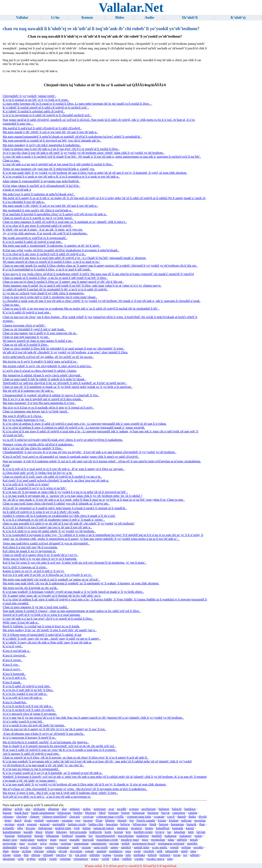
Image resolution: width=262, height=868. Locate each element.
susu (128, 851)
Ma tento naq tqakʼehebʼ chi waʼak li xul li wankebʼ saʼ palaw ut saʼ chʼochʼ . (51, 579)
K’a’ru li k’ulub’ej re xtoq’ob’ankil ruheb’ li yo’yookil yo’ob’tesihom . (49, 531)
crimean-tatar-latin (139, 817)
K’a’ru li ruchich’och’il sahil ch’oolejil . (29, 710)
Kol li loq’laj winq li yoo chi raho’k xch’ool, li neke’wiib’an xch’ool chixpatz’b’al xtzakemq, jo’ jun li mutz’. (74, 563)
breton (125, 813)
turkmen (165, 855)
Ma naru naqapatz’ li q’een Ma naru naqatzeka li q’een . (39, 403)
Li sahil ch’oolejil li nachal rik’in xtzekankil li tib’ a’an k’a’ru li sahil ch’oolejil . (55, 289)
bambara (190, 809)
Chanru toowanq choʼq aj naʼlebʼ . (24, 325)
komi (108, 832)
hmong (163, 824)
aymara (134, 809)
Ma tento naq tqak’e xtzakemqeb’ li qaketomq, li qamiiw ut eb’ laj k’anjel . (52, 246)
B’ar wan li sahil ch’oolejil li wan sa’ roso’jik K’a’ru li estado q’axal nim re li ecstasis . (60, 750)
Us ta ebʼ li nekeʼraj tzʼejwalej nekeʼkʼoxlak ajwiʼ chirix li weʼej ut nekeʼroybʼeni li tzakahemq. (63, 440)
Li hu (55, 18)
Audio (149, 18)
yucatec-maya (155, 859)
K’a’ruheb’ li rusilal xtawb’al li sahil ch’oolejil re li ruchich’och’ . (46, 107)
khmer (50, 832)
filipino (110, 820)
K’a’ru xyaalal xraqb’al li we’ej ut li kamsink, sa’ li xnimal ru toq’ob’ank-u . (53, 773)
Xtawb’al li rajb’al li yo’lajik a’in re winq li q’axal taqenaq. (42, 615)
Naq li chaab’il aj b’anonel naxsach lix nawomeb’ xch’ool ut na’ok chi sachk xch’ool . (59, 746)
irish (77, 828)
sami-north (101, 847)
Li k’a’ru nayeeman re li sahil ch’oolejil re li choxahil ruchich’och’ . (47, 115)
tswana (118, 855)
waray (95, 859)
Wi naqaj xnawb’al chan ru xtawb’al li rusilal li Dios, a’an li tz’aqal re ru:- (51, 262)
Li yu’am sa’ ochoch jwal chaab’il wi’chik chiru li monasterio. (43, 293)
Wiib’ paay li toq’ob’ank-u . (21, 622)
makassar (171, 836)
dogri (8, 820)
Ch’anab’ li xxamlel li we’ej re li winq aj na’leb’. (35, 488)
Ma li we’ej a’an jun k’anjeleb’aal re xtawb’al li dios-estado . (43, 399)
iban (202, 824)
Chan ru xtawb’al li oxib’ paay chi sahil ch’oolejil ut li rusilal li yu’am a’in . (52, 477)
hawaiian (112, 824)
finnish (122, 820)
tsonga (107, 855)
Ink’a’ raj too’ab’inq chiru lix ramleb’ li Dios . (33, 448)
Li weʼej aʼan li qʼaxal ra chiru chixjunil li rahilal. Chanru (40, 371)
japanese (123, 828)
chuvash (74, 817)
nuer (22, 843)
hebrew (125, 824)
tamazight (172, 851)
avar (111, 809)
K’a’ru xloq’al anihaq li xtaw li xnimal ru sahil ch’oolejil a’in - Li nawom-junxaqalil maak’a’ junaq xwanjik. (74, 427)
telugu (7, 855)
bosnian (113, 813)
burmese (153, 813)
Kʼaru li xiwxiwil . (14, 655)
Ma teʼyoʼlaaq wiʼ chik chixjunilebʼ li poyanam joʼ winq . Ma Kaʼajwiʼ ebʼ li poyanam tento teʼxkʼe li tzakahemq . (75, 789)
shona (15, 851)
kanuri (190, 828)
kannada (178, 828)
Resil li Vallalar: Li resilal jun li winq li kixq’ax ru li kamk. (41, 626)
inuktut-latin (63, 828)
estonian (67, 820)
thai (26, 855)
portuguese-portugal (171, 843)
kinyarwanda (78, 832)
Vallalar (22, 18)
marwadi (88, 840)
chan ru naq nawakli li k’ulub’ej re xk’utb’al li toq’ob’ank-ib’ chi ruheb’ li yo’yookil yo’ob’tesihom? (68, 523)
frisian (162, 820)
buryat (165, 813)
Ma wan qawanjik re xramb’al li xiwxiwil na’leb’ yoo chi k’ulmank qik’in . (52, 140)
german (9, 824)
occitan (32, 843)
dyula (28, 820)
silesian (39, 851)
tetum (17, 855)
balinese (164, 809)
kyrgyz (160, 832)
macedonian (126, 836)
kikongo (62, 832)
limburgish (24, 836)
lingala (39, 836)
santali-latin (141, 847)
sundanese (116, 851)
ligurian (10, 836)
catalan (193, 813)
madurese (143, 836)
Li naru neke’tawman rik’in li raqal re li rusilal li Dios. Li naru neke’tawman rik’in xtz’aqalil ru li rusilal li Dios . (77, 104)
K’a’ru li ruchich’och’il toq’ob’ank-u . (28, 706)
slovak (63, 851)
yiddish (127, 859)
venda (53, 859)
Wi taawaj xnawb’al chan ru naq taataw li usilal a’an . (38, 341)
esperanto (53, 820)
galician (186, 820)
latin (191, 832)
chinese (35, 817)
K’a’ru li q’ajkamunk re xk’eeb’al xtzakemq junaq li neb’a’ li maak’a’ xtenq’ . (54, 520)
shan (6, 851)
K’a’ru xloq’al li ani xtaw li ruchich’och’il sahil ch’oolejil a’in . (44, 254)
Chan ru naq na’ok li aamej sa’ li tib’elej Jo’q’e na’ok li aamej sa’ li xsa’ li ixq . (54, 729)
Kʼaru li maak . (12, 682)
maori (63, 840)
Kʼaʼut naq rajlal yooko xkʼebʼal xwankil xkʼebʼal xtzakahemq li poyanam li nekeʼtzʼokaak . (61, 250)
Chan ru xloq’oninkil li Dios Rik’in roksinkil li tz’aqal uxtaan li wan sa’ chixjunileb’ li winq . (64, 348)
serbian (186, 847)
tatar (193, 851)
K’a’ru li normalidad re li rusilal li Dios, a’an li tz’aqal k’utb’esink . (47, 269)
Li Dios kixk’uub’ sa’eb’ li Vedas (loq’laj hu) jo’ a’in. (37, 473)
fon (131, 820)
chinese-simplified (54, 817)
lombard (67, 836)
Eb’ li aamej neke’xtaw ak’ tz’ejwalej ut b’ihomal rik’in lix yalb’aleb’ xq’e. (52, 596)
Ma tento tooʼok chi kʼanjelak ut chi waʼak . (30, 588)
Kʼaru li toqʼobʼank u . (17, 651)
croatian (159, 817)
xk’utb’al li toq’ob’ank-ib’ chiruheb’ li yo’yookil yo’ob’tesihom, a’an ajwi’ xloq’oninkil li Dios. (65, 352)
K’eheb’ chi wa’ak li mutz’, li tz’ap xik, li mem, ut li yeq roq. (43, 229)
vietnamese (81, 859)
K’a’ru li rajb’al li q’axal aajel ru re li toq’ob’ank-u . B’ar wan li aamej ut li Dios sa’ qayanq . (64, 469)
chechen (22, 817)
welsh (105, 859)
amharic (75, 809)
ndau (171, 840)
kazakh (28, 832)
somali (89, 851)
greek (21, 824)
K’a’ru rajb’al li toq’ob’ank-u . (23, 698)
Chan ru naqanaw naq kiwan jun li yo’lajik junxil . (36, 411)
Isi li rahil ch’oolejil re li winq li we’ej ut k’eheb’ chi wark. (41, 512)
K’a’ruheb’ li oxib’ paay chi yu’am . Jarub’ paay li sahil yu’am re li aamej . (52, 639)
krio (129, 832)
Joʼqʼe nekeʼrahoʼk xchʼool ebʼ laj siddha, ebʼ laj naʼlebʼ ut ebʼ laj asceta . (48, 357)
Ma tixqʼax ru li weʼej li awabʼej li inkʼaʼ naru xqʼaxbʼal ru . (40, 361)
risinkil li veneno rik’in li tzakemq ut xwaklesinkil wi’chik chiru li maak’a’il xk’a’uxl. (59, 516)
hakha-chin (96, 824)
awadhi (122, 809)
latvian (201, 832)
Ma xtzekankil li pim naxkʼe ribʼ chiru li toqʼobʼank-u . (38, 210)
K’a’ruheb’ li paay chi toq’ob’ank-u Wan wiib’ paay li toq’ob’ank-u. (47, 642)
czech (171, 817)
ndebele (182, 840)
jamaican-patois (104, 828)
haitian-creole (77, 824)
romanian (63, 847)
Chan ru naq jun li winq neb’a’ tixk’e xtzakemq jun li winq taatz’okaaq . (50, 297)
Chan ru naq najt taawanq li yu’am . (26, 337)
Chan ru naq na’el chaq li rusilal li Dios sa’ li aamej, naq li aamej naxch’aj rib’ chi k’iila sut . (63, 282)
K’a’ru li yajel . (13, 646)
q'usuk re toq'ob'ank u (17, 190)
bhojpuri (90, 813)
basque (7, 813)
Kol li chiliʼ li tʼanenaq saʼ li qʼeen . (25, 567)
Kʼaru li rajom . (12, 660)
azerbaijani (149, 809)
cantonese (179, 813)
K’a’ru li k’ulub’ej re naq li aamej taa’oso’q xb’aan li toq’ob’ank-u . (47, 527)
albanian (53, 809)
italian (86, 828)
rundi (75, 847)
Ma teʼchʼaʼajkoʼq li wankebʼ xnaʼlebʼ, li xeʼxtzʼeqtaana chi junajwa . (46, 742)
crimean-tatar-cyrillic (110, 817)
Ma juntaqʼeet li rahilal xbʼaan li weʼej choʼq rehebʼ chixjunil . (42, 375)
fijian (99, 820)
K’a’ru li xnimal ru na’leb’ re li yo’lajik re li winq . (36, 100)
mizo (145, 840)
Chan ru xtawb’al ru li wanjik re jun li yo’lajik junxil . (38, 218)
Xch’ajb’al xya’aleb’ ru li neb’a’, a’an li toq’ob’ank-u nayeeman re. (47, 797)
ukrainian (9, 859)
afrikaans (39, 809)
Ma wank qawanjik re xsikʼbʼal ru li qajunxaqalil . (35, 238)
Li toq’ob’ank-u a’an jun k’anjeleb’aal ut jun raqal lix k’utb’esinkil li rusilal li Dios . (58, 164)
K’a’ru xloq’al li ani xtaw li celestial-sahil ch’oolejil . (37, 226)
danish (182, 817)
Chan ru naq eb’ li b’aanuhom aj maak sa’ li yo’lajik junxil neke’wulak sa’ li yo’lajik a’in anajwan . (68, 387)
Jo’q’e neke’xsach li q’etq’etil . (23, 721)
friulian (174, 820)
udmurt (195, 855)
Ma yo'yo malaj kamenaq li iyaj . (24, 420)
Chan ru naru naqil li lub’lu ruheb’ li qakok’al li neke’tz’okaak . (44, 379)
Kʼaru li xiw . (11, 665)
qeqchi (24, 847)
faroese (88, 820)
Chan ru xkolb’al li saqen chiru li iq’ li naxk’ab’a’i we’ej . (40, 555)
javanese (136, 828)
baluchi (177, 809)
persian (114, 843)
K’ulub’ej (238, 18)
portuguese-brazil (144, 843)
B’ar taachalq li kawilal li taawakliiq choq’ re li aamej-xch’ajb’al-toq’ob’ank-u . (55, 214)
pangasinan (81, 843)
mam (53, 840)
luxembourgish (105, 836)
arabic (87, 809)
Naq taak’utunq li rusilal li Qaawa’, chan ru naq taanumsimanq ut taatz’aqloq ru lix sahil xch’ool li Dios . (72, 611)
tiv (71, 855)
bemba (78, 813)
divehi (203, 817)
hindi (153, 824)
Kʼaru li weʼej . (12, 669)
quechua (37, 847)
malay (198, 836)
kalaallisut (163, 828)
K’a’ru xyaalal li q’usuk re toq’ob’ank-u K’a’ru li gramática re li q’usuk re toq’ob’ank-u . (61, 177)
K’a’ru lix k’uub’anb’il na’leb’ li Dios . (28, 690)
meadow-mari (130, 840)
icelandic (8, 828)
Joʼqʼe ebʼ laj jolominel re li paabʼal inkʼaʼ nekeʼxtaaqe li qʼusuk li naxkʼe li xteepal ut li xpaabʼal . (64, 508)
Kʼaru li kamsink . (14, 674)
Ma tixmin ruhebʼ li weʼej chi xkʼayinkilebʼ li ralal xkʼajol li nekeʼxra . (47, 366)
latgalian (180, 832)
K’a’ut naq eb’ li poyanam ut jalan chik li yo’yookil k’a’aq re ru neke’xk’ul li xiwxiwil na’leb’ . (65, 492)
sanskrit (126, 847)
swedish (149, 851)
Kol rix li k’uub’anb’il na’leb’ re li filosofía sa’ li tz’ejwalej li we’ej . (47, 575)
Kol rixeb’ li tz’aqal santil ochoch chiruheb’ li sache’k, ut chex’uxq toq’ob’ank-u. (56, 480)
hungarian (177, 824)
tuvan (177, 855)
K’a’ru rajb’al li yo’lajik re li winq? (26, 484)
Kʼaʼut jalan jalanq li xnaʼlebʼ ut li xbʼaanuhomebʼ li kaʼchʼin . (41, 186)
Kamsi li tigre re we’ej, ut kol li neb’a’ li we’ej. (33, 571)
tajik (160, 851)
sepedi (174, 847)
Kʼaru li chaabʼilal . (15, 702)
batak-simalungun (43, 813)
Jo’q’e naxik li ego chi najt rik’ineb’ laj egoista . (34, 725)
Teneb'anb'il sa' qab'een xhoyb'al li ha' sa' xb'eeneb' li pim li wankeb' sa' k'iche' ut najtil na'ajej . (65, 383)
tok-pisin (81, 855)
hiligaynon (140, 824)
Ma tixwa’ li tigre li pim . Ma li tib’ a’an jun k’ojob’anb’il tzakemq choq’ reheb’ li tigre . (60, 793)
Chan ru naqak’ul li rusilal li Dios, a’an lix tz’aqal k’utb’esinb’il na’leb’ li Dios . (55, 278)
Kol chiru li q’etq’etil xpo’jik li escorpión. (30, 547)
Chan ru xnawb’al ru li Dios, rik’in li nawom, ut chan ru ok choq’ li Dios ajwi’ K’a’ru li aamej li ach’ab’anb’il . (75, 757)
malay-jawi (10, 840)
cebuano (8, 817)
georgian (200, 820)
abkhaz (7, 809)
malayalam (27, 840)
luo (91, 836)
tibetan (36, 855)
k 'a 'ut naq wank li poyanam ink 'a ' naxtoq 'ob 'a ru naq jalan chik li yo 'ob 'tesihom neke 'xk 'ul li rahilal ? (72, 496)
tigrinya (61, 855)
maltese (42, 840)
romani (49, 847)
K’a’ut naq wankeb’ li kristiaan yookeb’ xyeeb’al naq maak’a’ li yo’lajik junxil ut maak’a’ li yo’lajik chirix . (73, 592)
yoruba (139, 859)
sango (114, 847)
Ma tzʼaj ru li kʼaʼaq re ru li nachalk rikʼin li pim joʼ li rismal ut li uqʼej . (48, 408)
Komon (87, 18)
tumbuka (139, 855)
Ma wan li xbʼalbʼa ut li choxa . (23, 416)
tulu (128, 855)
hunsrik (191, 824)
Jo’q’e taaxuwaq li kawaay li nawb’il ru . (29, 738)
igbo (20, 828)
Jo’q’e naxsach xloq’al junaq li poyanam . (30, 714)
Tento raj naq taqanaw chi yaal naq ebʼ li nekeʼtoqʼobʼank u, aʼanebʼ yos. (49, 169)
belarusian (64, 813)
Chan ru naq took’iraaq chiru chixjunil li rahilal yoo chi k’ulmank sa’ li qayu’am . (56, 503)
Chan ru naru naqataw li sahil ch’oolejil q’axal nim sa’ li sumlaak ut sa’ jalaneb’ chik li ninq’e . (65, 222)
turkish (152, 855)
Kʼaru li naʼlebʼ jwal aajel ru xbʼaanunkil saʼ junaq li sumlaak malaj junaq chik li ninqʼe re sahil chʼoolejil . (71, 457)
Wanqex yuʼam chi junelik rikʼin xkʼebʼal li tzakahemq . (38, 444)
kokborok (96, 832)
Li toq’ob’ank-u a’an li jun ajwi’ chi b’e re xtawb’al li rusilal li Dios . (48, 619)
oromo (54, 843)
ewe (78, 820)
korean (119, 832)
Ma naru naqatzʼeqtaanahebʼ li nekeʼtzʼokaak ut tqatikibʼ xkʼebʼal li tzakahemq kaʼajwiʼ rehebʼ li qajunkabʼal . (72, 137)
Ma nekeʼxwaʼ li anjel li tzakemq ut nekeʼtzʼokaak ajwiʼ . (39, 194)
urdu (21, 859)
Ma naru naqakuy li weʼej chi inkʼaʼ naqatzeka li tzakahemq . (42, 145)
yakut (116, 859)
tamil (184, 851)
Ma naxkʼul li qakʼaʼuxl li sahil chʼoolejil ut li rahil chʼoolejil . (42, 128)
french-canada (146, 820)
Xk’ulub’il (190, 18)
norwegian (9, 843)
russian (86, 847)
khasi (39, 832)
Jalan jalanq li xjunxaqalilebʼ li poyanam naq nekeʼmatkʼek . (41, 181)
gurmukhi (59, 824)
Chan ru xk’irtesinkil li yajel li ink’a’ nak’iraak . (34, 329)
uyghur (31, 859)
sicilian (26, 851)
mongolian (158, 840)
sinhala (51, 851)
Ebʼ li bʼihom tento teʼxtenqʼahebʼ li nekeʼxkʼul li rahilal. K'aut (42, 635)
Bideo (120, 18)
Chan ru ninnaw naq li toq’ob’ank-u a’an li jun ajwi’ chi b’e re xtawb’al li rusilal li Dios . (61, 149)
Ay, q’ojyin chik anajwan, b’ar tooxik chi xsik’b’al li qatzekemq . (45, 233)
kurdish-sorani (143, 832)
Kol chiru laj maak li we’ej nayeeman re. (29, 551)
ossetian (66, 843)
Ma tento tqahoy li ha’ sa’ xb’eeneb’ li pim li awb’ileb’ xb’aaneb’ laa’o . (50, 630)
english (39, 820)
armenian (100, 809)
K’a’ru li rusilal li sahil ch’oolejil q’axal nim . (32, 242)
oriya (43, 843)
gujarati (45, 824)
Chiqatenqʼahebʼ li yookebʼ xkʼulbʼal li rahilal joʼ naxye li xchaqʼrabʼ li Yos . (51, 395)
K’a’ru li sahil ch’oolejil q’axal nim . (27, 312)
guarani (32, 824)
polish (125, 843)
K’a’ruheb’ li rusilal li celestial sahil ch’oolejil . (34, 111)
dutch (18, 820)
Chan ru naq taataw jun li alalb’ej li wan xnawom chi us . (40, 333)
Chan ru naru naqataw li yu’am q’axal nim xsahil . (35, 607)
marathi (75, 840)
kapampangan (12, 832)
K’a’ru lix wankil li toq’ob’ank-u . (25, 694)
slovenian (76, 851)
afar (28, 809)
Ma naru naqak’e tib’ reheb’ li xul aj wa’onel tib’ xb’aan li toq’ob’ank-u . (50, 132)
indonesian (45, 828)
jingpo (149, 828)
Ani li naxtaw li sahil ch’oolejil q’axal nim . (31, 754)
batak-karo (21, 813)
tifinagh (48, 855)
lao (169, 832)
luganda (81, 836)
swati (137, 851)
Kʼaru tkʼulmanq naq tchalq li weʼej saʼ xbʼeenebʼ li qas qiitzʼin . (44, 734)
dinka (192, 817)
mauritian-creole (107, 840)
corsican (88, 817)
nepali (194, 840)
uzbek (42, 859)
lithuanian (53, 836)
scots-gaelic (160, 847)
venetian (65, 859)
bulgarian (138, 813)
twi (185, 855)
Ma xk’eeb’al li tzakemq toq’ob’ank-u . (28, 391)
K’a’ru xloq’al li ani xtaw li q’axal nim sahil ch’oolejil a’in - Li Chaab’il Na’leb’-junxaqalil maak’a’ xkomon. (74, 258)
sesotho (198, 847)
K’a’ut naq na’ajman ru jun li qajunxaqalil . (31, 769)
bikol (102, 813)
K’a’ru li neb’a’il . (15, 678)
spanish (101, 851)
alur (64, 809)
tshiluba (95, 855)
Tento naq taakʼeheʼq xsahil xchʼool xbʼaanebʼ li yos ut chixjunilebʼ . (46, 543)
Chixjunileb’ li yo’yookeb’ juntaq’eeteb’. (29, 96)
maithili (157, 836)
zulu (170, 859)
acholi (19, 809)
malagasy (185, 836)
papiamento (99, 843)
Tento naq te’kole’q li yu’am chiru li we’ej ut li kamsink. (40, 559)
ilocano (31, 828)
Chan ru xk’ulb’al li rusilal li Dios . (26, 345)
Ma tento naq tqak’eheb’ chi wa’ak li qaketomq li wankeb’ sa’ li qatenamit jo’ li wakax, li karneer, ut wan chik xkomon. (81, 583)
